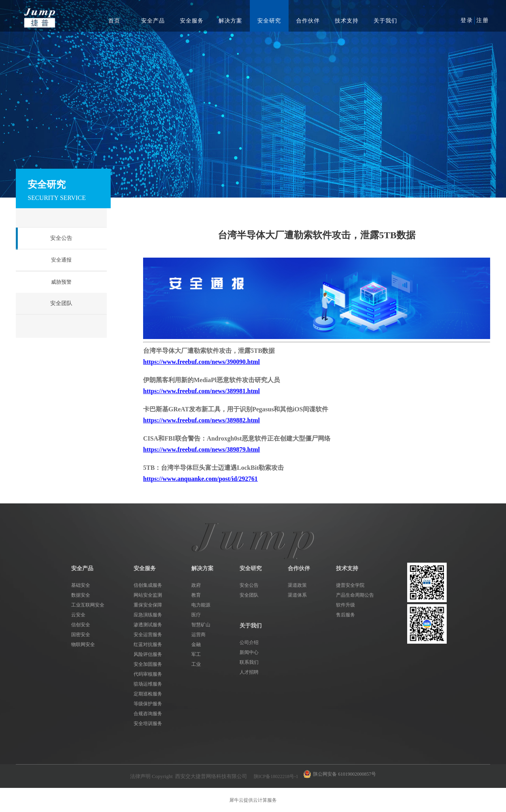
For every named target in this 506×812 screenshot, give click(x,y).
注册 (483, 20)
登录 (467, 20)
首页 (114, 21)
